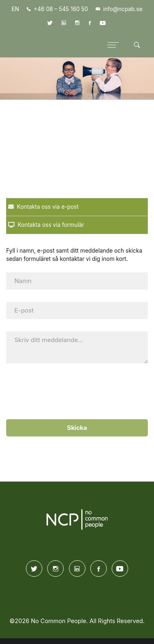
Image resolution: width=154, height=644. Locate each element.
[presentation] (75, 392)
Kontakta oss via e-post (43, 207)
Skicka (77, 428)
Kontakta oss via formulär (46, 225)
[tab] (77, 207)
